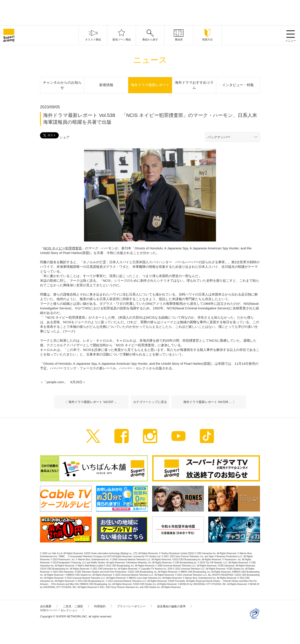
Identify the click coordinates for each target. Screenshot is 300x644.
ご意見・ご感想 (76, 606)
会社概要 (49, 606)
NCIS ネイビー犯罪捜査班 (63, 248)
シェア (65, 137)
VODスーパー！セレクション (62, 610)
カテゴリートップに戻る (150, 402)
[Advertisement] (150, 12)
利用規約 (103, 606)
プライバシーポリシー (134, 606)
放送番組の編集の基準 (174, 606)
